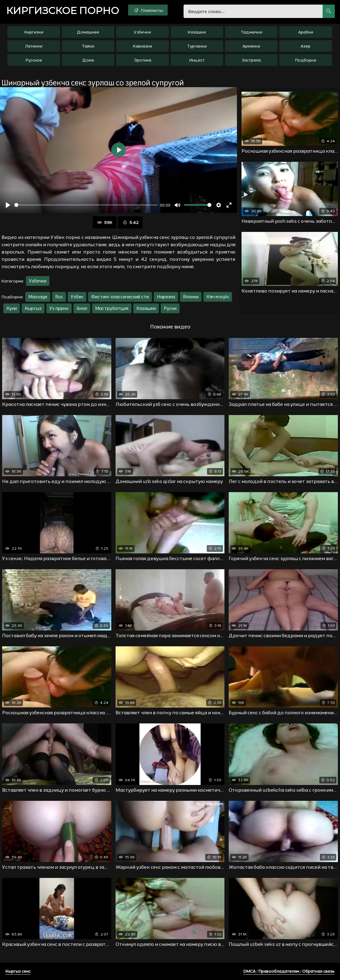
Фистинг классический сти (120, 297)
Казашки (197, 32)
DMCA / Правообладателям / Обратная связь (289, 971)
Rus (59, 297)
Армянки (251, 46)
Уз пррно (59, 308)
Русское (34, 60)
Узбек (77, 297)
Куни (12, 308)
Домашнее (88, 32)
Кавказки (143, 46)
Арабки (306, 32)
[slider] (86, 205)
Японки (191, 297)
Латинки (34, 46)
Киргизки (34, 32)
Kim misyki (218, 297)
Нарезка (166, 297)
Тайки (88, 46)
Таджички (251, 32)
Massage (38, 297)
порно (63, 11)
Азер (306, 46)
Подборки (306, 60)
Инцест (197, 60)
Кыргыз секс (18, 971)
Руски (170, 308)
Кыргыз (33, 308)
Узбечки (142, 32)
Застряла (251, 60)
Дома (88, 60)
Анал (82, 308)
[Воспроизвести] (8, 205)
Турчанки (197, 46)
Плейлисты (148, 10)
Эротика (143, 60)
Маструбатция (112, 308)
